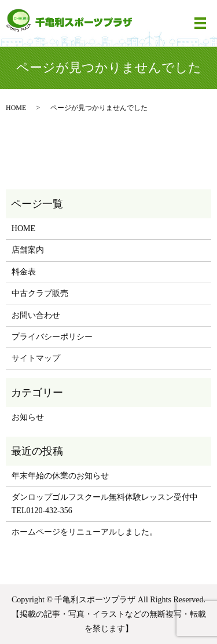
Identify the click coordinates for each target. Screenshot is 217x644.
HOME (16, 108)
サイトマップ (36, 358)
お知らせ (28, 417)
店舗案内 (28, 250)
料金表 (24, 272)
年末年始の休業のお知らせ (60, 476)
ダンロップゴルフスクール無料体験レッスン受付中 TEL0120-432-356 (105, 504)
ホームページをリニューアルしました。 (84, 532)
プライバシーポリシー (52, 337)
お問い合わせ (36, 315)
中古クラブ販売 (40, 293)
